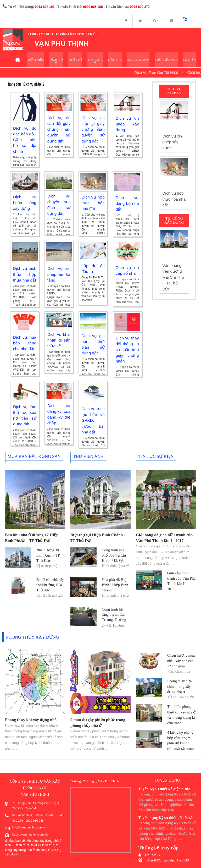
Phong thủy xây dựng (31, 637)
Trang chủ (14, 85)
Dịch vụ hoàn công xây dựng (25, 203)
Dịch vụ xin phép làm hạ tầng (59, 275)
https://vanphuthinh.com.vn (29, 833)
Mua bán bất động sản (33, 457)
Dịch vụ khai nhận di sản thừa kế (59, 340)
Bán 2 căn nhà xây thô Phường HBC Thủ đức (50, 585)
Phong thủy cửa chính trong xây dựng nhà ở (179, 686)
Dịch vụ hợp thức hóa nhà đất (93, 203)
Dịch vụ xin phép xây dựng (127, 124)
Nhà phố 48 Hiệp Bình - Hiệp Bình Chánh (115, 585)
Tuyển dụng (167, 780)
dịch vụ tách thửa (17, 844)
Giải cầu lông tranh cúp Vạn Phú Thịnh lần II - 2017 (181, 578)
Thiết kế (79, 60)
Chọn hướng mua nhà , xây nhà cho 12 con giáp (180, 661)
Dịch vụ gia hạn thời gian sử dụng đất (93, 342)
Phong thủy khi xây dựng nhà (30, 720)
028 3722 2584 (44, 815)
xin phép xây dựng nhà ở (44, 839)
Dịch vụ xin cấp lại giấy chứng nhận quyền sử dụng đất (93, 130)
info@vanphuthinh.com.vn (29, 827)
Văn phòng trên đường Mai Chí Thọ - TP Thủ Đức (173, 278)
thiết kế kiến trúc (42, 844)
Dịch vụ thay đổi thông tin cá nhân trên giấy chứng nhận (127, 350)
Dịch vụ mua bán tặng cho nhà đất (25, 343)
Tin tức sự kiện (155, 457)
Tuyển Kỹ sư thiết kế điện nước (164, 789)
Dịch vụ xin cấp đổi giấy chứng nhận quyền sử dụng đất (59, 130)
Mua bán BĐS (140, 60)
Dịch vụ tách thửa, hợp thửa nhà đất (25, 275)
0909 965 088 (34, 820)
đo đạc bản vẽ (15, 839)
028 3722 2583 (22, 815)
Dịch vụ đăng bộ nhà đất (127, 204)
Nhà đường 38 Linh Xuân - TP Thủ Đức (48, 555)
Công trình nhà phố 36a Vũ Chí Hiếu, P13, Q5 (116, 555)
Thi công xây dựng (174, 221)
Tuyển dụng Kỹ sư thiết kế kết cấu (166, 818)
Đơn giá (118, 60)
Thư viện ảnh (167, 60)
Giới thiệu (40, 60)
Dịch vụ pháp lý (33, 85)
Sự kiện (190, 60)
